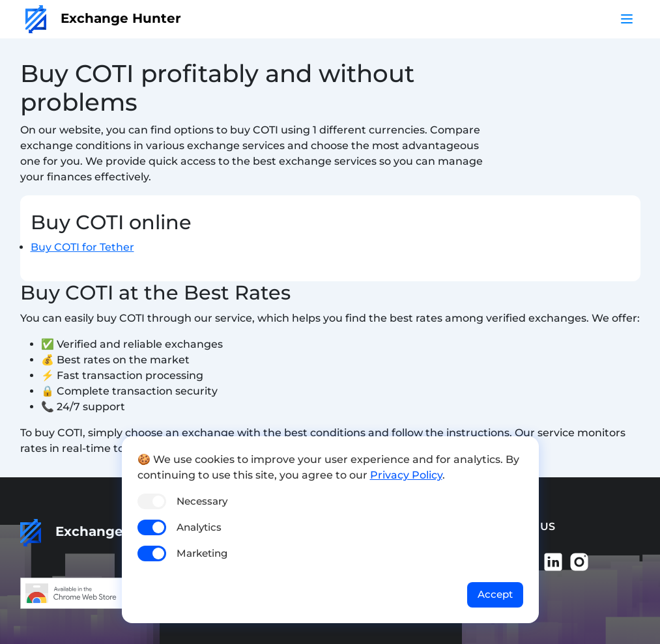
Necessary (202, 501)
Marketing (202, 553)
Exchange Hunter (103, 18)
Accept (495, 594)
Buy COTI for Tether (82, 247)
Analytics (199, 527)
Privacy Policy (406, 475)
